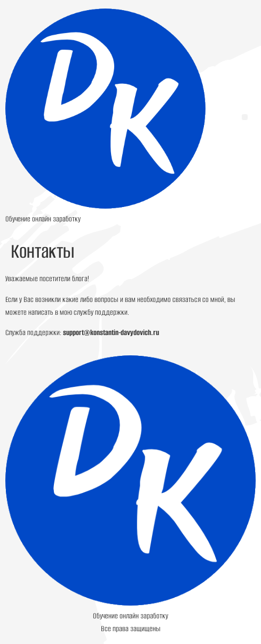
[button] (245, 117)
